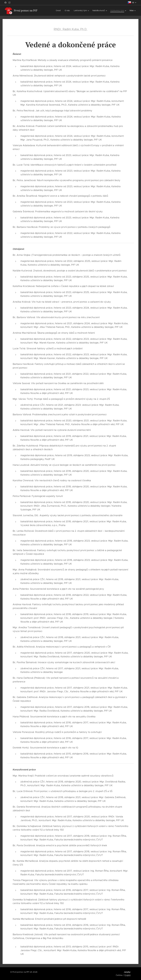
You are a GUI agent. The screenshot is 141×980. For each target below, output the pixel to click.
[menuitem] (60, 10)
